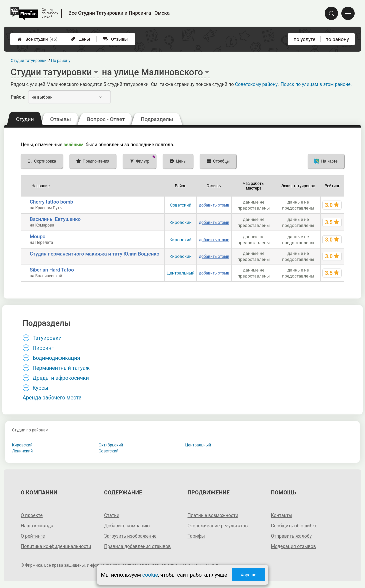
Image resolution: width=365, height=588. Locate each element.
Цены (80, 39)
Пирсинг (43, 348)
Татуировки (47, 338)
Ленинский (22, 451)
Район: (18, 97)
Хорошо (248, 575)
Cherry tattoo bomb (51, 202)
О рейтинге (33, 536)
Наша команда (37, 526)
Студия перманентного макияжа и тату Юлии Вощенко (94, 254)
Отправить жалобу (291, 536)
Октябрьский (111, 445)
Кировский (180, 222)
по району (337, 39)
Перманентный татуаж (61, 368)
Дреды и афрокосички (61, 378)
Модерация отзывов (293, 546)
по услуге (305, 39)
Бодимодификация (56, 358)
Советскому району (256, 84)
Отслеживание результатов (218, 526)
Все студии (37, 39)
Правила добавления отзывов (137, 546)
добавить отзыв (214, 205)
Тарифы (196, 536)
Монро (37, 237)
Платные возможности (213, 515)
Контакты (282, 515)
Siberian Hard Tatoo (52, 270)
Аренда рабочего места (52, 398)
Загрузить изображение (130, 536)
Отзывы (115, 39)
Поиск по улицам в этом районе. (316, 84)
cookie (150, 575)
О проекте (32, 515)
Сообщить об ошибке (294, 526)
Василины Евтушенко (55, 219)
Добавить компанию (127, 526)
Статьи (112, 515)
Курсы (40, 388)
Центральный (181, 273)
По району (61, 61)
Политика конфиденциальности (56, 546)
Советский (180, 205)
